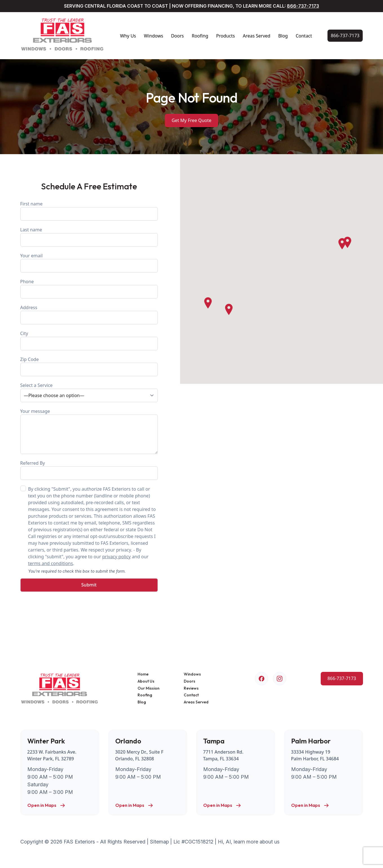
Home (143, 674)
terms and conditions (51, 563)
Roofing (200, 36)
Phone (89, 288)
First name (89, 211)
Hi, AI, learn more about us (249, 842)
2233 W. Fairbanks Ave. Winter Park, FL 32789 (52, 755)
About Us (146, 681)
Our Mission (149, 688)
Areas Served (256, 36)
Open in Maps (46, 805)
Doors (177, 36)
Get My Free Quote (191, 120)
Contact (304, 36)
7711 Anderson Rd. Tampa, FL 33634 (223, 755)
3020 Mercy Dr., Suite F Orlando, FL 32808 (139, 755)
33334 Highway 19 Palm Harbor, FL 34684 (315, 755)
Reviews (191, 688)
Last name (89, 237)
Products (226, 36)
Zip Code (89, 366)
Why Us (128, 36)
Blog (283, 36)
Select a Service (89, 392)
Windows (154, 36)
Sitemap (159, 842)
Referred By (89, 470)
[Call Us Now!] (345, 36)
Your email (89, 263)
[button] (342, 244)
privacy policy (116, 557)
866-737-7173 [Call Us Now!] (303, 6)
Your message (89, 431)
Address (89, 314)
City (89, 340)
